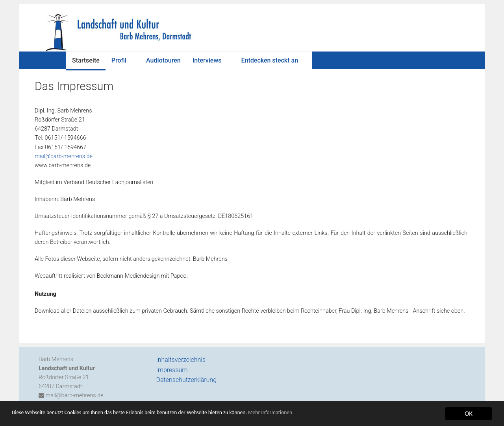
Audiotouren (163, 60)
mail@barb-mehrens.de (64, 156)
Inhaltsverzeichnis (181, 360)
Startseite (86, 60)
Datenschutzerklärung (187, 380)
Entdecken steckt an (270, 60)
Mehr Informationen (336, 418)
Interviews (207, 60)
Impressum (172, 370)
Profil (119, 60)
